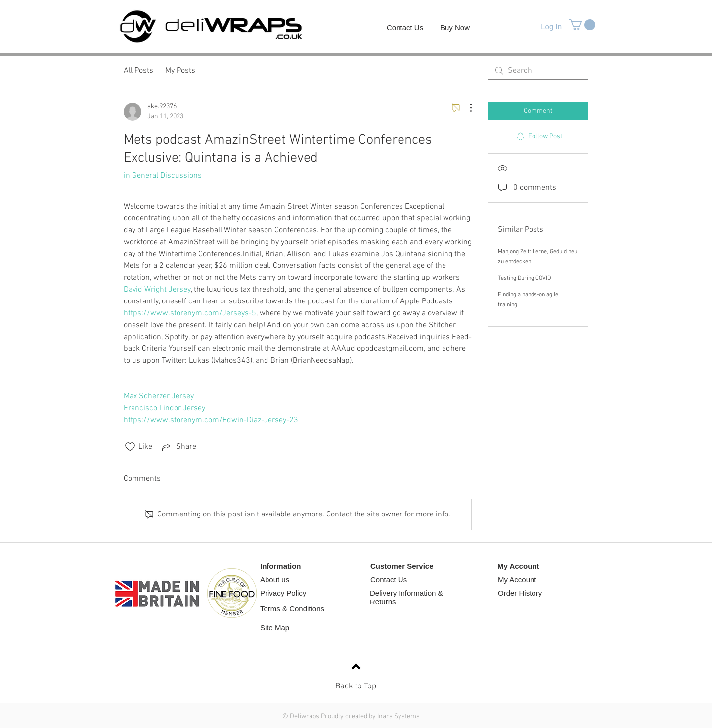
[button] (582, 25)
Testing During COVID (524, 278)
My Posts (180, 71)
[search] (538, 71)
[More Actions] (466, 108)
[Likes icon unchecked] (130, 447)
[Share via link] (178, 447)
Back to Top (356, 686)
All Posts (138, 71)
